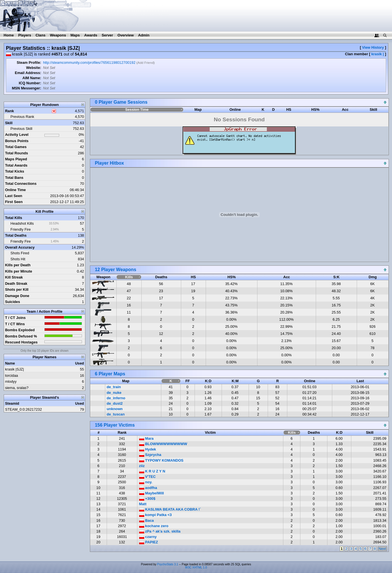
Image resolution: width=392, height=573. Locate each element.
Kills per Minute (19, 271)
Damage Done (17, 296)
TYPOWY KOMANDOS (161, 460)
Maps (75, 35)
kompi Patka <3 (155, 515)
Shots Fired (20, 253)
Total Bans (14, 178)
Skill (9, 123)
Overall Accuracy (20, 247)
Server (108, 35)
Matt (143, 504)
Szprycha (150, 455)
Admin (144, 35)
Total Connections (21, 184)
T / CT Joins (16, 318)
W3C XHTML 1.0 (196, 567)
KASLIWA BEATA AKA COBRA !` (170, 509)
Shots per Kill (17, 289)
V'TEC (147, 477)
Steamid (12, 403)
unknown (115, 409)
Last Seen (14, 196)
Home (9, 35)
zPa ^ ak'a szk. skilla (160, 531)
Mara (146, 438)
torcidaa (12, 375)
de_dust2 (115, 403)
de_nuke (114, 393)
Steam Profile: (29, 63)
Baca (147, 520)
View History (373, 47)
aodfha (148, 488)
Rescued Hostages (21, 342)
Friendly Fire (21, 229)
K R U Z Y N (152, 471)
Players (25, 35)
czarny (148, 537)
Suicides (13, 302)
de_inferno (116, 398)
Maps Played (16, 159)
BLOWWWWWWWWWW (163, 444)
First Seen (14, 202)
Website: (34, 68)
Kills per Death (18, 265)
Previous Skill (21, 129)
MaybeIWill (152, 493)
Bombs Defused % (21, 336)
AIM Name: (32, 78)
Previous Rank (22, 117)
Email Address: (28, 73)
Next (382, 549)
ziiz (142, 466)
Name (10, 363)
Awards (91, 35)
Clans (41, 35)
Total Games (16, 147)
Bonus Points (17, 141)
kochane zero (154, 526)
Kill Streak (14, 277)
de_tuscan (116, 414)
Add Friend (145, 63)
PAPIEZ (149, 542)
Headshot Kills (22, 223)
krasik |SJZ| (15, 369)
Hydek (148, 449)
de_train (114, 387)
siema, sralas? (17, 388)
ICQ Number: (30, 83)
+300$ (147, 499)
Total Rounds (17, 153)
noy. (146, 482)
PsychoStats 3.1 (168, 564)
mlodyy (11, 381)
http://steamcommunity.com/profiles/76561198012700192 (89, 63)
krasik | (377, 54)
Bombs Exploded (20, 330)
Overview (126, 35)
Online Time (16, 190)
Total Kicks (15, 171)
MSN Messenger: (27, 88)
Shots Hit (18, 259)
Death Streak (16, 284)
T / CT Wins (15, 324)
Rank (10, 111)
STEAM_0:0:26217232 (23, 409)
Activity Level (17, 135)
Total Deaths (16, 235)
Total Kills (14, 218)
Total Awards (16, 165)
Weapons (58, 35)
